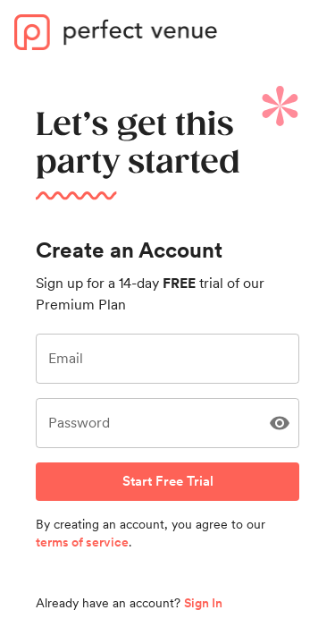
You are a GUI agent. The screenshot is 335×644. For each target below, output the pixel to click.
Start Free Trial (167, 481)
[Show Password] (280, 423)
